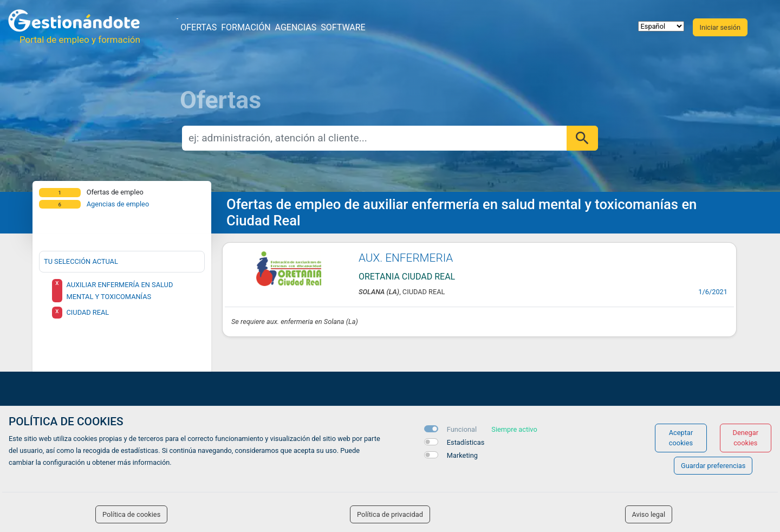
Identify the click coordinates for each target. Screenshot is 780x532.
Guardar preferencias (713, 466)
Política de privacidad (390, 514)
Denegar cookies (746, 438)
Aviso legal (649, 514)
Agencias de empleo (118, 204)
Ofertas (199, 27)
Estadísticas (466, 442)
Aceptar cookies (681, 438)
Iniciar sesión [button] (720, 27)
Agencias (296, 27)
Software (343, 27)
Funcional (462, 429)
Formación (246, 27)
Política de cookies (131, 514)
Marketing (462, 455)
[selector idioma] (661, 26)
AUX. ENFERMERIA (406, 258)
